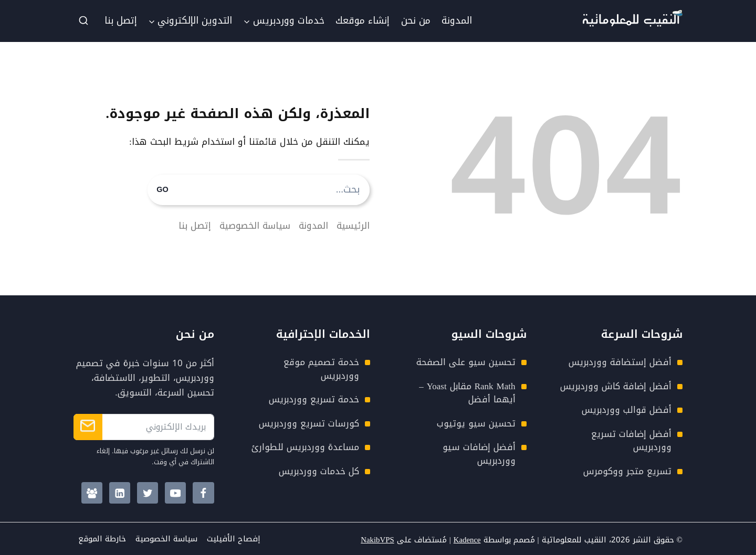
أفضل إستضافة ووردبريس (620, 362)
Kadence (467, 540)
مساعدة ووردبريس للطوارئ (305, 447)
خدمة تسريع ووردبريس (314, 399)
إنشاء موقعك (363, 20)
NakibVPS (377, 540)
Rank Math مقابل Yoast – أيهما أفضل (467, 393)
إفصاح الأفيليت (234, 539)
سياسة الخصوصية (166, 539)
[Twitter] (148, 493)
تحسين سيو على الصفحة (466, 362)
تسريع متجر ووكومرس (627, 471)
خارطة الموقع (102, 539)
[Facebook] (203, 493)
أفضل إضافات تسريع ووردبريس (631, 441)
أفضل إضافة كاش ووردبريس (616, 386)
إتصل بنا (121, 20)
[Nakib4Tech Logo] (633, 24)
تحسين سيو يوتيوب (476, 423)
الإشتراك (88, 427)
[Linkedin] (120, 493)
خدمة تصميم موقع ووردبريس (321, 369)
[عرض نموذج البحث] (83, 21)
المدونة (457, 20)
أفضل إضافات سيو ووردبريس (479, 454)
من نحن (416, 20)
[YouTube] (176, 493)
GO (162, 190)
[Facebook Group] (92, 493)
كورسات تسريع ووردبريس (309, 423)
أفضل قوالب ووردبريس (627, 410)
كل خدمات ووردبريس (319, 471)
